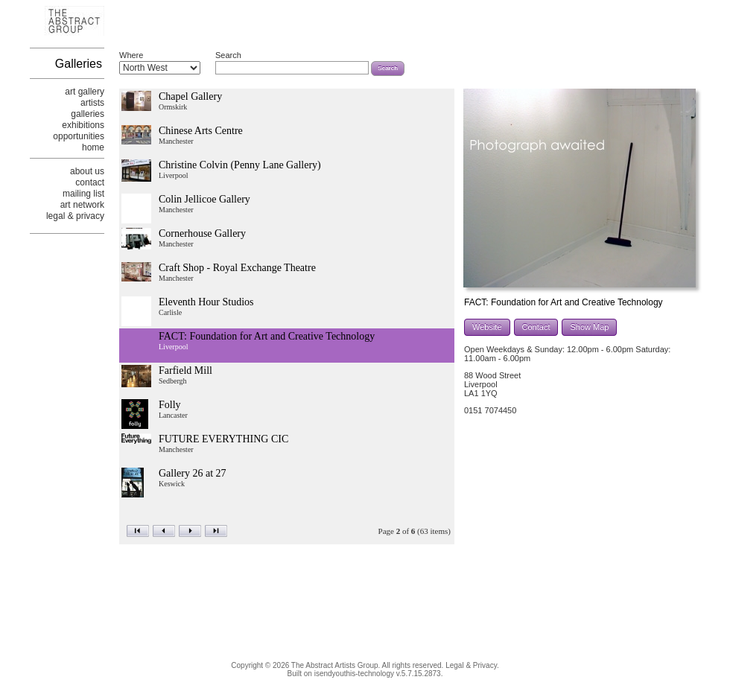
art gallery (85, 92)
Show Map (589, 327)
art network (82, 205)
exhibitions (83, 125)
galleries (88, 114)
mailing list (83, 194)
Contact (536, 327)
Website (487, 327)
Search (228, 55)
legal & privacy (75, 216)
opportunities (79, 136)
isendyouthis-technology (354, 674)
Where (131, 55)
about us (87, 171)
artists (92, 103)
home (93, 147)
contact (90, 182)
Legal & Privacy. (472, 665)
